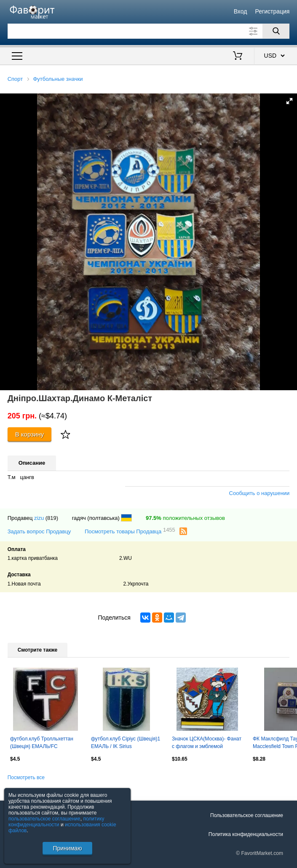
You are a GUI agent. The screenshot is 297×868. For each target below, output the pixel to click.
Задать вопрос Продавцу (39, 531)
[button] (289, 101)
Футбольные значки (58, 79)
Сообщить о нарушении (260, 493)
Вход (241, 11)
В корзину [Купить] (30, 434)
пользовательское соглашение (44, 819)
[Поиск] (276, 31)
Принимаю (67, 848)
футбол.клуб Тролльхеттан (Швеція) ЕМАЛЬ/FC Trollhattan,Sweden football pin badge (45, 743)
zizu (39, 518)
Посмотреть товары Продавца (130, 531)
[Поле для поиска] (149, 31)
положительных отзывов (185, 518)
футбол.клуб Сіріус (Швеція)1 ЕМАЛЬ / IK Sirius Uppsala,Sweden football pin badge (126, 743)
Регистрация (273, 11)
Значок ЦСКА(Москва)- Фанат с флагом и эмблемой (207, 743)
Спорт (15, 79)
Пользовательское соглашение (247, 815)
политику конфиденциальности (56, 822)
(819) (52, 518)
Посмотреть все (26, 777)
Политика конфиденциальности (246, 834)
